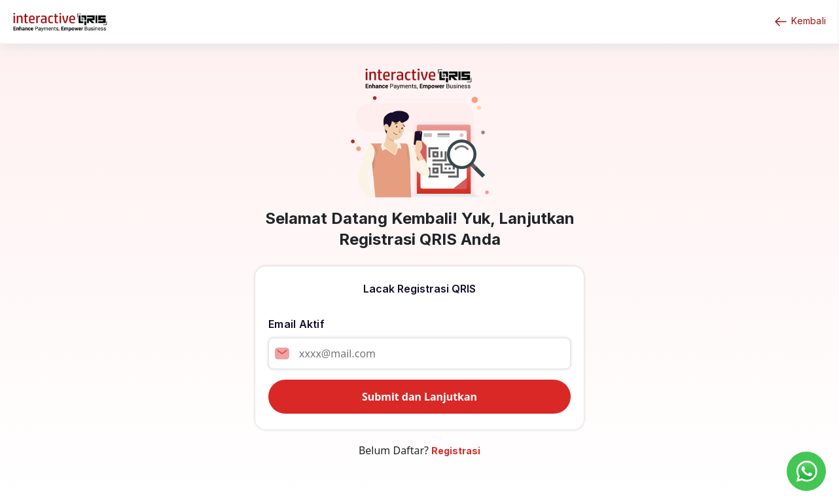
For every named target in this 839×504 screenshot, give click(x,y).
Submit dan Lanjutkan (419, 397)
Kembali (799, 22)
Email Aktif (296, 324)
